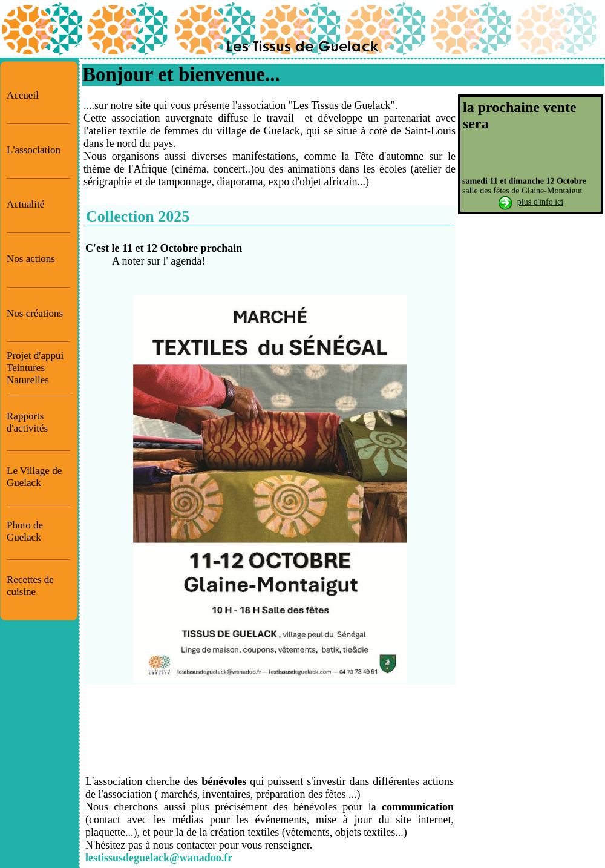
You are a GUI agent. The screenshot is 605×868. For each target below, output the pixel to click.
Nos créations (35, 313)
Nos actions (31, 259)
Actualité (25, 204)
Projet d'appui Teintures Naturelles (35, 368)
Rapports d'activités (27, 422)
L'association (34, 150)
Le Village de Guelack (34, 477)
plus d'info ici (540, 202)
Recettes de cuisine (30, 586)
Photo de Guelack (25, 531)
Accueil (23, 95)
